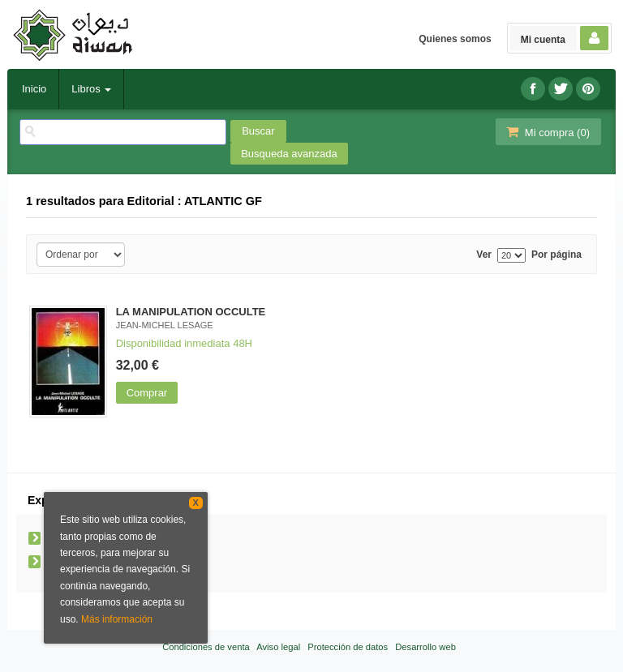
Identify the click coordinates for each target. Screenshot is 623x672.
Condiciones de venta (206, 647)
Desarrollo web (425, 647)
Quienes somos (455, 39)
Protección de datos (348, 647)
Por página (556, 255)
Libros (91, 89)
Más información (117, 619)
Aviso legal (278, 647)
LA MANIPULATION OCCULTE (191, 312)
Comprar (147, 393)
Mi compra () (547, 132)
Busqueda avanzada (289, 154)
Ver (484, 255)
